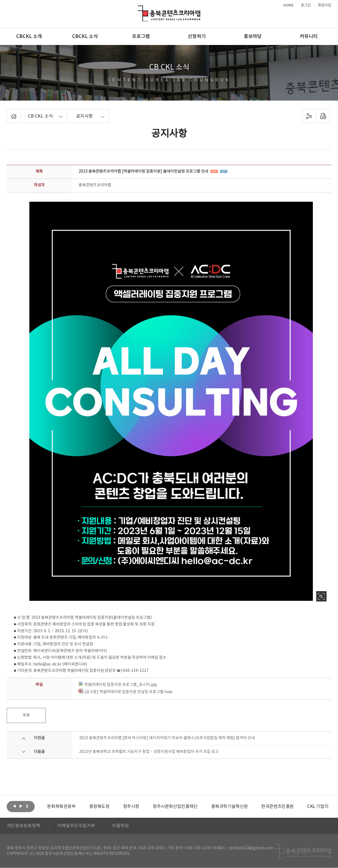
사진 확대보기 (321, 596)
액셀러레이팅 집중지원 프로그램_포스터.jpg (118, 685)
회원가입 (325, 5)
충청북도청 (99, 807)
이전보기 (14, 806)
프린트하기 (323, 116)
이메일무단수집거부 (76, 826)
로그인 (306, 5)
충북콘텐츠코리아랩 (139, 9)
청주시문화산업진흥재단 (175, 807)
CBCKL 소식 (85, 37)
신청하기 (197, 37)
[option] (61, 807)
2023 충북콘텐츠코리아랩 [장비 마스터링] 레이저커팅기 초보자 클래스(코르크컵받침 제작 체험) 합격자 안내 (167, 738)
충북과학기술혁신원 (229, 807)
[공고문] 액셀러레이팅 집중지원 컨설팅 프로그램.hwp (126, 692)
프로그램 (141, 37)
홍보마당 (253, 37)
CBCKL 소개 (29, 37)
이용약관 (120, 826)
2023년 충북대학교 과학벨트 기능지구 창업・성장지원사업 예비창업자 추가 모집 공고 (149, 752)
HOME (289, 5)
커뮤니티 (309, 37)
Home (8, 112)
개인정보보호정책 (23, 826)
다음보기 (21, 806)
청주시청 (131, 807)
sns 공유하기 (309, 116)
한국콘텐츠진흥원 (277, 807)
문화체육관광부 (61, 807)
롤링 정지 (27, 806)
